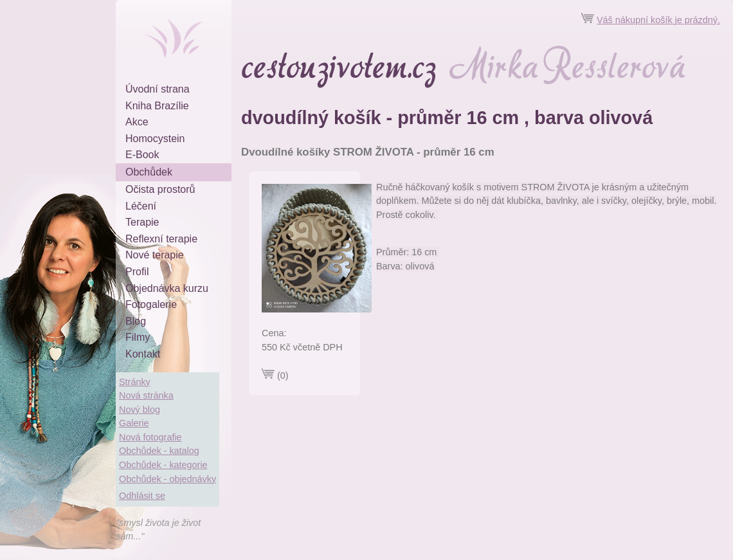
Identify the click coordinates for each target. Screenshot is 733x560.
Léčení (141, 206)
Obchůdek (149, 172)
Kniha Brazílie (157, 106)
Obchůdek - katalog (159, 451)
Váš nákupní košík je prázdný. (658, 20)
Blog (136, 321)
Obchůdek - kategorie (163, 465)
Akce (137, 122)
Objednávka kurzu (167, 288)
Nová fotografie (150, 437)
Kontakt (143, 354)
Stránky (135, 382)
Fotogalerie (151, 304)
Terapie (142, 222)
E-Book (142, 155)
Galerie (134, 423)
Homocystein (155, 139)
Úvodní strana (158, 89)
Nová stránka (146, 395)
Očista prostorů (160, 189)
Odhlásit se (142, 496)
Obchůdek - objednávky (167, 479)
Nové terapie (155, 255)
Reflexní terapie (161, 239)
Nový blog (140, 410)
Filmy (138, 337)
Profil (137, 272)
